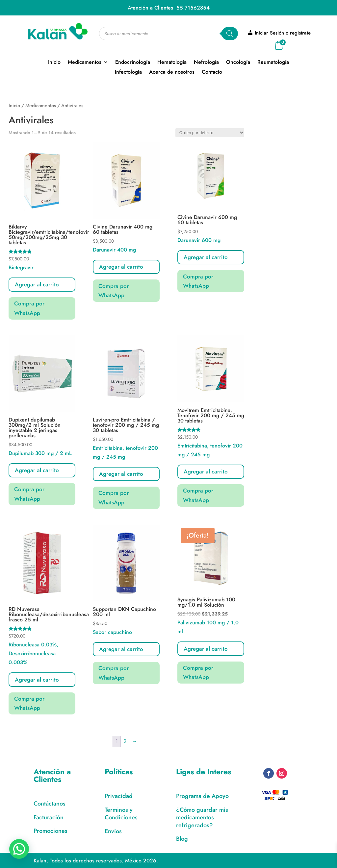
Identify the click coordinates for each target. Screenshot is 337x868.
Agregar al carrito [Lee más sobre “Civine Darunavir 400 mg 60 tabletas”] (121, 267)
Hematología (172, 63)
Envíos (113, 831)
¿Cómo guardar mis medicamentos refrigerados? (202, 818)
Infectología (128, 73)
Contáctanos (50, 804)
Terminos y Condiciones (121, 814)
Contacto (212, 73)
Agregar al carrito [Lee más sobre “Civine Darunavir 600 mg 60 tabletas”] (206, 257)
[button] (19, 849)
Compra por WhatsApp (29, 308)
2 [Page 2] (125, 741)
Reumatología (273, 63)
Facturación (49, 817)
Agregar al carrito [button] (37, 284)
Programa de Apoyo (202, 796)
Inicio (54, 63)
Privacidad (119, 796)
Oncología (238, 63)
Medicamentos (85, 63)
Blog (182, 839)
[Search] (230, 34)
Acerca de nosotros (172, 73)
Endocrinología (133, 63)
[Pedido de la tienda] (210, 133)
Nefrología (206, 63)
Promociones (51, 831)
